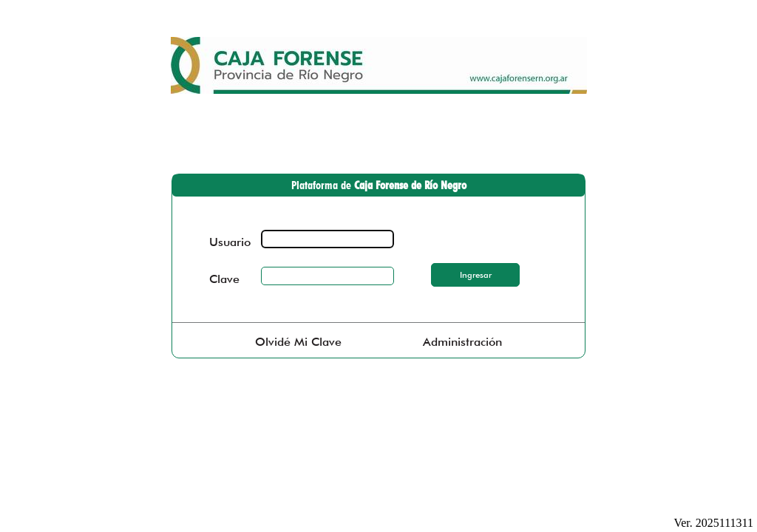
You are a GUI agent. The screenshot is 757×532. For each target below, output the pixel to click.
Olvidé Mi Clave (298, 342)
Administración (462, 342)
